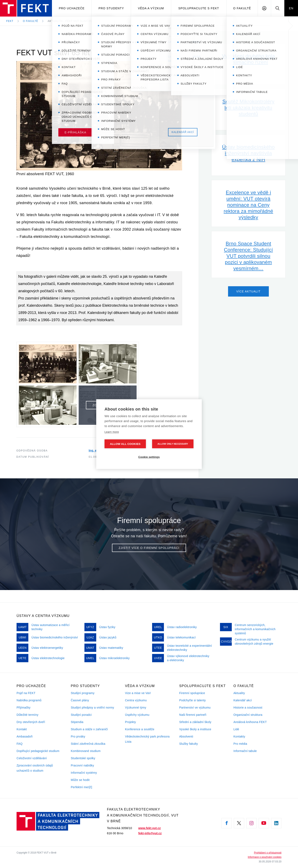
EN (291, 8)
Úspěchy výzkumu (137, 715)
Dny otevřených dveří (31, 722)
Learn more (112, 432)
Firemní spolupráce (192, 693)
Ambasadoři (25, 736)
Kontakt (22, 729)
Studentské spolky (83, 758)
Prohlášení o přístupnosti (268, 853)
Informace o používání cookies (265, 857)
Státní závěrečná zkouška (88, 744)
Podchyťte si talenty (192, 700)
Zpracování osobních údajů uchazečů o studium (35, 768)
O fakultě (242, 8)
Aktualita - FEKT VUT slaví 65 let (73, 21)
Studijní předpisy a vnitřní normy (92, 708)
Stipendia (77, 722)
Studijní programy (83, 693)
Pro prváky (78, 736)
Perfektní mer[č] (81, 787)
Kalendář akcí (243, 700)
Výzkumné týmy (136, 708)
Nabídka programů (29, 700)
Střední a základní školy (195, 722)
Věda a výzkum (151, 8)
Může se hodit (80, 780)
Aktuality (239, 693)
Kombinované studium (86, 751)
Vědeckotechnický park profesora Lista (147, 739)
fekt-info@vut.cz (150, 833)
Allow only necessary (173, 444)
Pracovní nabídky (82, 765)
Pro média (240, 744)
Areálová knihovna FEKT (250, 722)
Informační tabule (245, 751)
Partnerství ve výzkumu (195, 708)
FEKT (10, 21)
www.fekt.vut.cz (150, 828)
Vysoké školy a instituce (195, 729)
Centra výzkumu (136, 700)
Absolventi (186, 736)
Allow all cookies (125, 444)
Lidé (236, 729)
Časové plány (80, 700)
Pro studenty (111, 8)
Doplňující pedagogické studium (38, 751)
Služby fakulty (189, 744)
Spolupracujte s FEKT (199, 8)
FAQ (20, 744)
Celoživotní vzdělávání (32, 758)
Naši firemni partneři (193, 715)
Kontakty (239, 736)
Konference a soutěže (140, 729)
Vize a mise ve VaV (138, 693)
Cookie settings (149, 457)
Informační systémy (84, 773)
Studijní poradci (81, 715)
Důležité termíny (28, 715)
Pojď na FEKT (26, 693)
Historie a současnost (248, 708)
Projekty (130, 722)
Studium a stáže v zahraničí (89, 729)
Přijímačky (23, 708)
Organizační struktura (248, 715)
